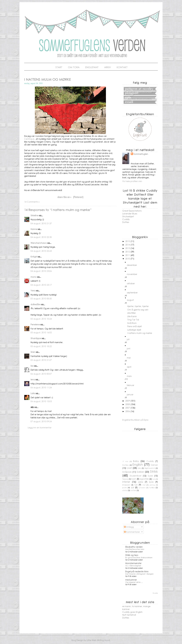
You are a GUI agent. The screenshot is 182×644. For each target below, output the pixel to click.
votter (133, 490)
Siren (33, 352)
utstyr (125, 490)
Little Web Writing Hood (98, 640)
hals (154, 479)
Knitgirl (34, 257)
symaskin (142, 487)
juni (129, 348)
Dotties (126, 222)
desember (132, 265)
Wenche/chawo (39, 243)
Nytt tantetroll (129, 615)
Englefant (92, 67)
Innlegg (129, 527)
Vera (33, 290)
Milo (139, 468)
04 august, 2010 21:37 (41, 223)
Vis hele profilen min (132, 181)
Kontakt (122, 67)
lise (32, 366)
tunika (152, 487)
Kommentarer (132, 532)
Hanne (34, 229)
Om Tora (74, 67)
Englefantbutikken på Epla (135, 420)
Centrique (29, 139)
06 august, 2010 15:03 (41, 401)
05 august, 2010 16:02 (41, 332)
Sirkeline (34, 215)
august (130, 300)
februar (131, 385)
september (132, 292)
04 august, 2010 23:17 (41, 285)
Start (59, 67)
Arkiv (108, 67)
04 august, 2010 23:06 (41, 271)
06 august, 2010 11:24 (41, 387)
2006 (128, 411)
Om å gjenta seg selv (138, 310)
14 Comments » (32, 202)
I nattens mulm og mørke (140, 333)
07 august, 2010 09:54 (41, 421)
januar (130, 394)
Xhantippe (36, 338)
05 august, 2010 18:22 (41, 346)
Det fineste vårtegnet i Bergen (139, 574)
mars (129, 376)
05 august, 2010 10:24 (41, 319)
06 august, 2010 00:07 (41, 374)
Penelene (35, 324)
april (129, 367)
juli (128, 339)
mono (34, 277)
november (132, 274)
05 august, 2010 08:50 (41, 298)
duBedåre (36, 304)
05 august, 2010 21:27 (41, 360)
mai (129, 358)
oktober (131, 283)
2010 (128, 259)
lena (33, 379)
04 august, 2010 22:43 (41, 251)
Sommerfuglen (141, 154)
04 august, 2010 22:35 (41, 237)
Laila (33, 393)
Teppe (125, 479)
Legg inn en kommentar (40, 427)
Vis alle (155, 593)
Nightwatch (150, 468)
